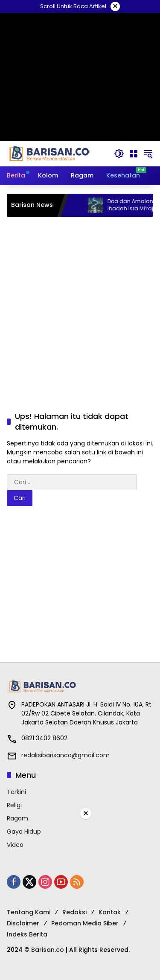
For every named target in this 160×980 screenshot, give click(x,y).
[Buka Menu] (134, 154)
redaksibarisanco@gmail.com (65, 755)
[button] (119, 154)
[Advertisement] (80, 305)
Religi (14, 805)
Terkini (16, 792)
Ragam (17, 818)
